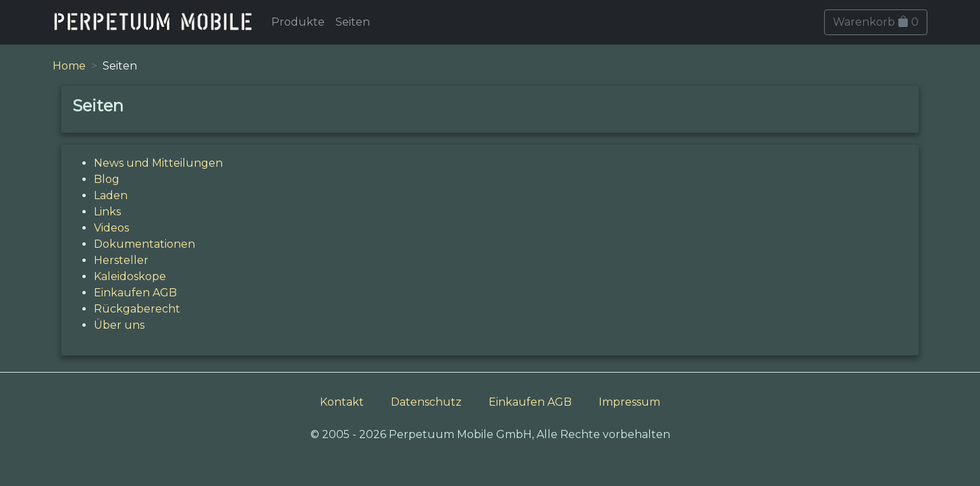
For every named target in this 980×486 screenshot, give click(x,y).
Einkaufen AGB (135, 293)
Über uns (119, 325)
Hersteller (121, 260)
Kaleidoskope (130, 276)
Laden (111, 195)
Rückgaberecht (137, 309)
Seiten (353, 22)
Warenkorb (876, 22)
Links (107, 212)
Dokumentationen (144, 244)
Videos (111, 228)
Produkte (298, 22)
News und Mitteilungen (158, 163)
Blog (107, 179)
